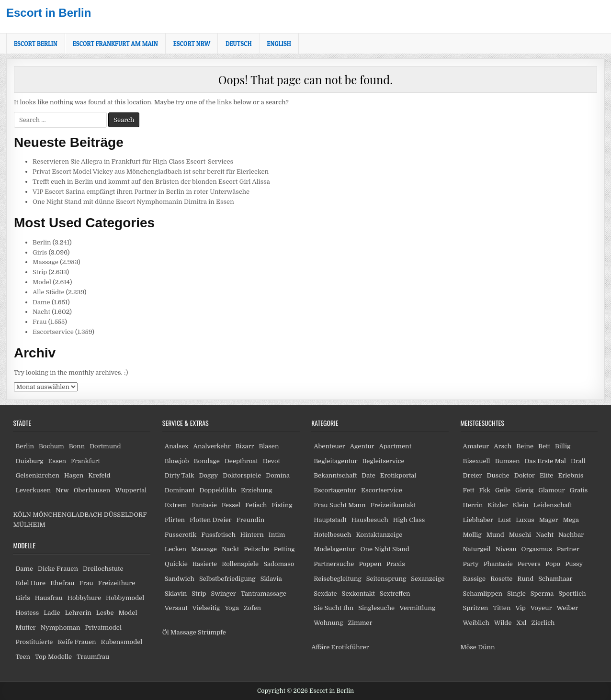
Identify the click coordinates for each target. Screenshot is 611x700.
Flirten (175, 520)
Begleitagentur (335, 461)
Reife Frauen (77, 642)
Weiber (567, 608)
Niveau (506, 549)
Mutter (25, 628)
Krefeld (99, 475)
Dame (41, 302)
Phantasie (498, 564)
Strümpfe (212, 632)
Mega (571, 520)
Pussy (574, 564)
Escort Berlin (36, 44)
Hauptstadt (330, 520)
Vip (520, 608)
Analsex (177, 446)
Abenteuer (329, 446)
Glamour (551, 490)
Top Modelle (53, 657)
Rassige (475, 579)
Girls (40, 252)
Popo (553, 564)
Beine (525, 446)
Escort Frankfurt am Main (115, 44)
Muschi (520, 535)
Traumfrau (93, 657)
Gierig (524, 490)
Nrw (62, 490)
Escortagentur (335, 490)
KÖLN (22, 515)
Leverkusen (33, 490)
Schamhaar (555, 579)
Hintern (252, 535)
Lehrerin (78, 613)
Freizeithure (117, 583)
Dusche (498, 475)
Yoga (232, 608)
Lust (504, 520)
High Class (409, 520)
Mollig (472, 535)
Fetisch (256, 505)
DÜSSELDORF (125, 515)
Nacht (41, 312)
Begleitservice (383, 461)
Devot (272, 461)
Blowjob (177, 461)
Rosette (501, 579)
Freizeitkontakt (393, 505)
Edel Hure (30, 583)
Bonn (77, 446)
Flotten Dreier (211, 520)
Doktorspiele (242, 475)
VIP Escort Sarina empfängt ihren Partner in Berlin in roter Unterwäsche (141, 192)
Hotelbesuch (332, 535)
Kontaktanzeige (379, 535)
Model (42, 282)
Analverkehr (212, 446)
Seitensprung (386, 579)
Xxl (522, 623)
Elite (546, 475)
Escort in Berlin (49, 13)
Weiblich (476, 623)
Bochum (51, 446)
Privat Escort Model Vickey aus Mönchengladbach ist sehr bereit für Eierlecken (151, 172)
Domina (278, 475)
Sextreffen (395, 594)
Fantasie (204, 505)
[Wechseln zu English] (279, 44)
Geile (503, 490)
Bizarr (245, 446)
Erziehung (256, 490)
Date (368, 475)
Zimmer (360, 623)
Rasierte (205, 564)
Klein (520, 505)
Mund (495, 535)
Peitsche (256, 549)
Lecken (175, 549)
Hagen (74, 475)
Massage (45, 262)
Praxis (396, 564)
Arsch (503, 446)
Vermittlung (417, 608)
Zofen (252, 608)
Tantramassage (264, 594)
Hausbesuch (370, 520)
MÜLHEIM (29, 525)
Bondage (207, 461)
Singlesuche (376, 608)
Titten (502, 608)
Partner (568, 549)
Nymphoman (61, 628)
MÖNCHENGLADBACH (67, 515)
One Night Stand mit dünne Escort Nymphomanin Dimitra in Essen (133, 202)
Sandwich (180, 579)
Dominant (180, 490)
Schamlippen (483, 594)
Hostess (27, 613)
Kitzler (498, 505)
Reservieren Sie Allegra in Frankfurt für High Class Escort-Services (133, 161)
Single (516, 594)
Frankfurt (85, 461)
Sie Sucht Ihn (334, 608)
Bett (544, 446)
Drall (578, 461)
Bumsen (508, 461)
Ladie (52, 613)
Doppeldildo (218, 490)
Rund (525, 579)
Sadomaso (279, 564)
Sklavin (176, 594)
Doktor (525, 475)
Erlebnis (571, 475)
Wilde (503, 623)
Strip (40, 272)
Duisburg (29, 461)
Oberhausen (92, 490)
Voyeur (541, 608)
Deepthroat (241, 461)
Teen (23, 657)
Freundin (251, 520)
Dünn (486, 647)
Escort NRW (192, 44)
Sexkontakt (358, 594)
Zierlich (543, 623)
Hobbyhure (84, 598)
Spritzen (476, 608)
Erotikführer (350, 647)
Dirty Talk (180, 475)
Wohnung (328, 623)
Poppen (370, 564)
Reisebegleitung (338, 579)
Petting (284, 549)
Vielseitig (206, 608)
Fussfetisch (218, 535)
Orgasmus (537, 549)
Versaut (176, 608)
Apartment (395, 446)
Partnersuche (334, 564)
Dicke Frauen (58, 569)
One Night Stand (385, 549)
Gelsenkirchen (37, 475)
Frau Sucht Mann (339, 505)
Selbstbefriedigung (227, 579)
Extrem (176, 505)
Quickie (176, 564)
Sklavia (271, 579)
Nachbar (571, 535)
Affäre (320, 647)
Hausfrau (49, 598)
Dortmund (105, 446)
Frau (40, 322)
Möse (469, 647)
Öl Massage (179, 632)
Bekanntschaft (335, 475)
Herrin (473, 505)
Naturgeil (477, 549)
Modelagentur (334, 549)
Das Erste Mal (545, 461)
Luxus (525, 520)
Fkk (485, 490)
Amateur (476, 446)
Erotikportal (398, 475)
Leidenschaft (553, 505)
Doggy (208, 475)
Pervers (529, 564)
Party (471, 564)
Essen (57, 461)
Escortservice (53, 332)
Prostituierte (34, 642)
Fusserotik (181, 535)
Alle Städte (49, 292)
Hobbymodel (125, 598)
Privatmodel (103, 628)
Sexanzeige (428, 579)
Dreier (473, 475)
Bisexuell (477, 461)
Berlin (42, 242)
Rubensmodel (122, 642)
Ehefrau (62, 583)
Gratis (578, 490)
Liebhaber (478, 520)
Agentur (362, 446)
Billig (563, 446)
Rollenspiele (240, 564)
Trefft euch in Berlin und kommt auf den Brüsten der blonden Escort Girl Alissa (151, 182)
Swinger (224, 594)
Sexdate (325, 594)
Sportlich (572, 594)
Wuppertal (131, 490)
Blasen (269, 446)
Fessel (231, 505)
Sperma (542, 594)
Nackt (230, 549)
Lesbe (105, 613)
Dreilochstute (103, 569)
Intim (277, 535)
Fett (469, 490)
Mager (549, 520)
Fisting (282, 505)
